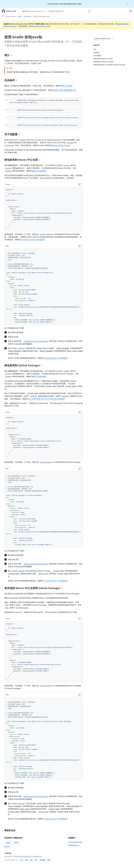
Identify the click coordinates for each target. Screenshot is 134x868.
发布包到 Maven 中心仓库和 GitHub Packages (34, 588)
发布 (68, 72)
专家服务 (42, 860)
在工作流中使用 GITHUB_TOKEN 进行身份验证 (46, 399)
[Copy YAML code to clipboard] (80, 246)
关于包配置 (12, 134)
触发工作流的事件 (39, 171)
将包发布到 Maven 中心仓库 (22, 160)
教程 (20, 16)
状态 (31, 860)
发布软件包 (27, 16)
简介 (8, 55)
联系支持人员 (74, 845)
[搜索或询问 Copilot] (69, 11)
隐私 (27, 860)
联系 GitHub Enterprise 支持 (41, 26)
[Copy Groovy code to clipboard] (80, 184)
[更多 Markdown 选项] (113, 39)
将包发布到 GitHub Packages (23, 365)
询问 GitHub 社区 (75, 842)
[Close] (128, 4)
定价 (36, 860)
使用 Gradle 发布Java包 (42, 16)
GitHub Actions (11, 16)
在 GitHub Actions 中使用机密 (33, 240)
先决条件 (11, 80)
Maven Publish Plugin (61, 145)
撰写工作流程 (67, 86)
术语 (22, 860)
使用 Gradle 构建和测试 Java (65, 90)
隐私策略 (7, 847)
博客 (49, 860)
